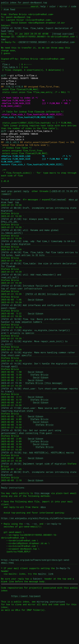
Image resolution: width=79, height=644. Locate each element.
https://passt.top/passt (26, 596)
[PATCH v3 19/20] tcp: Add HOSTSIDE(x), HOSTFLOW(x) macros (37, 452)
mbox (43, 507)
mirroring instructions (51, 602)
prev (10, 191)
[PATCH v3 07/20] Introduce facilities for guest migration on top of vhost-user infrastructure (39, 287)
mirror (63, 6)
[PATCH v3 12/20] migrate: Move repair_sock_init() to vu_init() (35, 343)
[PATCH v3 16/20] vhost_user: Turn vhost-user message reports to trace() (39, 390)
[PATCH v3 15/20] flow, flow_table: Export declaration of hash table (37, 30)
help (43, 6)
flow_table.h (10, 67)
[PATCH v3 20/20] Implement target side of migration (34, 464)
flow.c (6, 64)
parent (18, 191)
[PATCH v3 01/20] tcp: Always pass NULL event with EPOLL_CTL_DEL (33, 220)
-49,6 (8, 142)
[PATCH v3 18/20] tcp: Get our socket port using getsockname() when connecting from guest (32, 432)
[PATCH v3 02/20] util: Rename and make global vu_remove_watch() (30, 231)
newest (6, 194)
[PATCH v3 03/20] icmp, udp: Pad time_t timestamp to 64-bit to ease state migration (39, 243)
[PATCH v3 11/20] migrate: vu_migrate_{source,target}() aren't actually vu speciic (36, 332)
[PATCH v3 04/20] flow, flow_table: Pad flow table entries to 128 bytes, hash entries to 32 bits (39, 254)
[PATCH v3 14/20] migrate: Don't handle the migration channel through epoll (39, 365)
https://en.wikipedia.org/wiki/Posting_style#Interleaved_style (40, 518)
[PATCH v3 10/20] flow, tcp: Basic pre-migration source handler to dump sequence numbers (36, 320)
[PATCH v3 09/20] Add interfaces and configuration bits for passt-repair (39, 307)
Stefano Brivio (39, 375)
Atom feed (9, 9)
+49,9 (16, 142)
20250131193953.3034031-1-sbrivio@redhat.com (46, 42)
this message (42, 493)
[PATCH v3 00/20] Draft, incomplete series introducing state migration (39, 209)
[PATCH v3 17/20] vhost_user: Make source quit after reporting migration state (34, 409)
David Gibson (36, 300)
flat (53, 199)
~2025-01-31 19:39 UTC (64, 191)
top (17, 202)
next (4, 191)
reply (26, 191)
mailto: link (46, 574)
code (74, 6)
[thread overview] (63, 34)
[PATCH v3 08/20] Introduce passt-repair (50, 294)
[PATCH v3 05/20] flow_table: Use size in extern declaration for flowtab (39, 265)
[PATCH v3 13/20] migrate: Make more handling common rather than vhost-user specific (39, 354)
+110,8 (19, 87)
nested (61, 199)
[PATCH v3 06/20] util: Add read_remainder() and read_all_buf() (32, 276)
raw (3, 39)
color (53, 6)
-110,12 (9, 87)
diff (4, 75)
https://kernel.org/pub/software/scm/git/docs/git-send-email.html (36, 561)
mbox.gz (73, 199)
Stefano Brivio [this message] (44, 383)
